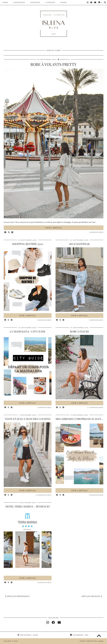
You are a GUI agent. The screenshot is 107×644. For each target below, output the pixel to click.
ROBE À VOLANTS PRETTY (53, 64)
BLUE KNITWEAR (79, 244)
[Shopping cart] (100, 3)
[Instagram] (88, 2)
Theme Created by (91, 641)
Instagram (28, 635)
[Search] (105, 2)
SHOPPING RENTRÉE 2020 (28, 244)
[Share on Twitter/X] (9, 232)
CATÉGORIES (19, 2)
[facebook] (53, 623)
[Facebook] (91, 2)
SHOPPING (35, 2)
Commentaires (96, 232)
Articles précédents (17, 596)
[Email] (95, 2)
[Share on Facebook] (5, 232)
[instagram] (48, 623)
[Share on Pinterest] (12, 232)
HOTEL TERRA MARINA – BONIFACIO (28, 506)
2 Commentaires (95, 407)
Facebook (79, 635)
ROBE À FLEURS (79, 331)
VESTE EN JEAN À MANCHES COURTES (28, 419)
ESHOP (64, 2)
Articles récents (92, 596)
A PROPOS (50, 2)
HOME (5, 2)
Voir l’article (53, 228)
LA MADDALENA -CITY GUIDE (28, 331)
